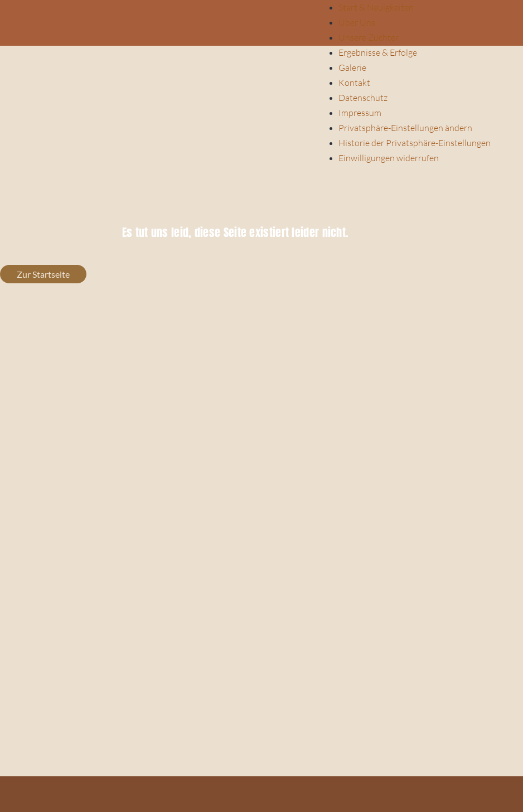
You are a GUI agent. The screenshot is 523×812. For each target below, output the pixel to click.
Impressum (360, 113)
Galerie (352, 67)
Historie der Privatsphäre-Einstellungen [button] (415, 143)
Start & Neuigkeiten (376, 7)
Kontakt (354, 83)
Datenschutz (363, 98)
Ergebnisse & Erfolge (378, 52)
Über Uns (357, 22)
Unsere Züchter (369, 37)
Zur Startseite (43, 274)
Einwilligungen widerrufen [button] (389, 158)
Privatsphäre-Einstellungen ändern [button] (405, 128)
